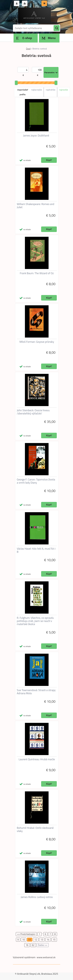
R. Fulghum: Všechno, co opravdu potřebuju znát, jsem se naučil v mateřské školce (35, 621)
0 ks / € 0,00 (53, 4)
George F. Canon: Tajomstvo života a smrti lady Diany (36, 481)
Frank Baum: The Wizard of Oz (37, 273)
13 (42, 940)
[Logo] (35, 15)
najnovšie (64, 90)
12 (36, 940)
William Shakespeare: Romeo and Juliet (36, 206)
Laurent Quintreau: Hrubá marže (37, 759)
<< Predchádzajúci (26, 934)
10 (24, 940)
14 (48, 940)
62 (33, 945)
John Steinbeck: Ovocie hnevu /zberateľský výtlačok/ (33, 412)
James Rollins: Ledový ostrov (37, 897)
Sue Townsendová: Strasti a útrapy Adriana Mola (36, 692)
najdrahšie (51, 90)
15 (54, 940)
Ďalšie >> (43, 945)
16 (27, 945)
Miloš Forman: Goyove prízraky (37, 342)
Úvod (28, 49)
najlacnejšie (37, 90)
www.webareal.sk (46, 957)
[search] (57, 28)
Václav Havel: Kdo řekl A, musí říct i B (36, 550)
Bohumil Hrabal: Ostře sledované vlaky (35, 829)
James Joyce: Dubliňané (36, 136)
